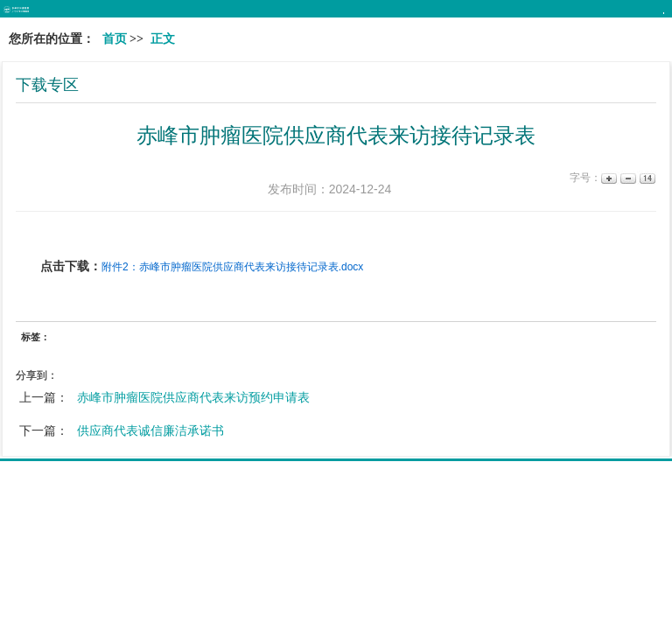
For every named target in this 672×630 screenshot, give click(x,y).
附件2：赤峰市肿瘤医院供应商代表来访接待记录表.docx (232, 267)
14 (646, 178)
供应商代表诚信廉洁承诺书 (150, 430)
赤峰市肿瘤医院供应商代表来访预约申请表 (193, 397)
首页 (115, 39)
